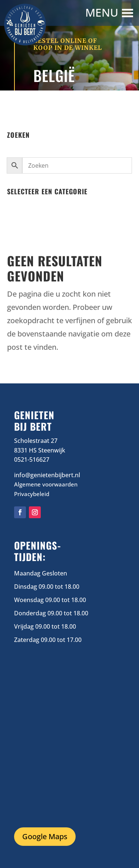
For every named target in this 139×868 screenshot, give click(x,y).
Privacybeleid (32, 494)
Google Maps (45, 836)
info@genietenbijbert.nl (47, 475)
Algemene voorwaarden (46, 484)
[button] (103, 13)
